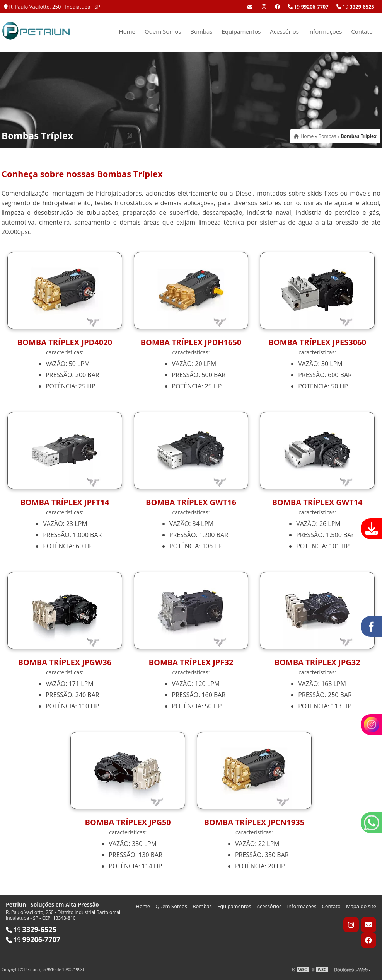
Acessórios (284, 31)
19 (355, 7)
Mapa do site (361, 906)
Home (127, 31)
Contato (362, 31)
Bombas (201, 31)
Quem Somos (163, 31)
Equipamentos (241, 31)
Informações (325, 31)
